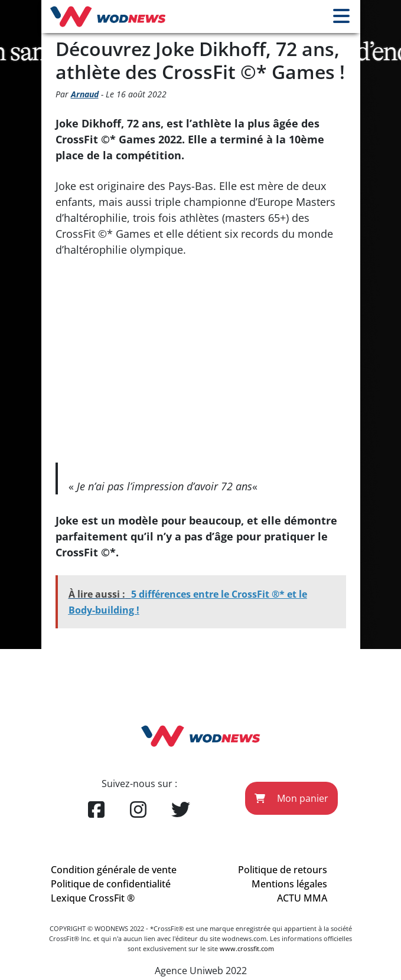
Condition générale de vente (114, 870)
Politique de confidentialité (111, 884)
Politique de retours (283, 870)
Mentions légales (289, 884)
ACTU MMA (302, 898)
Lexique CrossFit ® (93, 898)
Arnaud (85, 94)
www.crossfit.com (247, 948)
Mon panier (291, 798)
